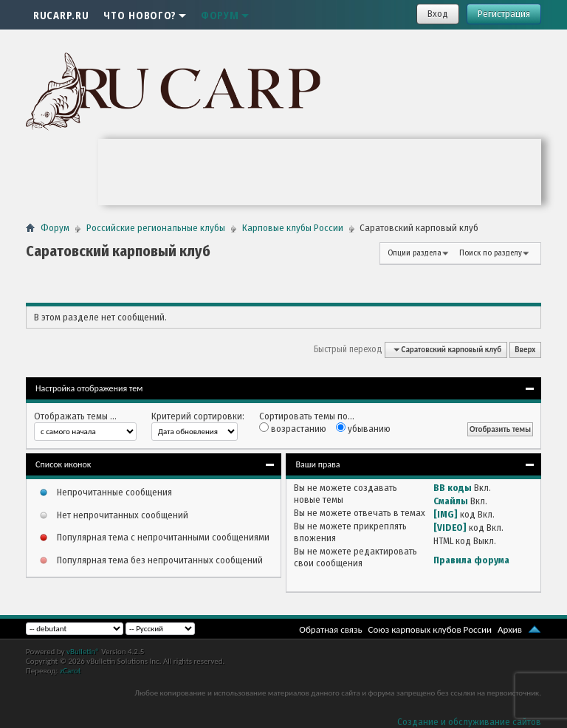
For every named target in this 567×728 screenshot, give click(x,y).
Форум (225, 15)
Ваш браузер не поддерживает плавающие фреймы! (320, 172)
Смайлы (451, 501)
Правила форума (471, 560)
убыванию (363, 428)
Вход (438, 14)
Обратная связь (330, 629)
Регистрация (504, 14)
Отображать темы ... (75, 416)
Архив (510, 629)
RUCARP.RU (61, 15)
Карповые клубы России (293, 228)
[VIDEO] (450, 528)
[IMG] (446, 514)
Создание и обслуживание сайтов (469, 722)
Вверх (525, 350)
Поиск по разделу (491, 253)
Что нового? (145, 15)
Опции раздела (415, 253)
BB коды (453, 488)
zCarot (71, 671)
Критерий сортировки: (198, 416)
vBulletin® (83, 652)
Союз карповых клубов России (430, 629)
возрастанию (293, 428)
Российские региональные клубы (156, 228)
